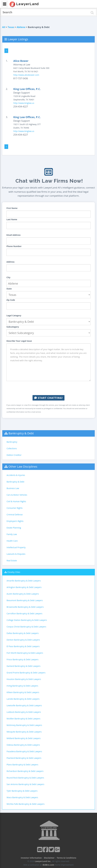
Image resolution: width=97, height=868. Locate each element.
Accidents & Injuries (16, 475)
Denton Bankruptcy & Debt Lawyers (23, 640)
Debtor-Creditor (14, 455)
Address (10, 262)
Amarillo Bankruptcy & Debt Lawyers (24, 581)
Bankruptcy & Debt (21, 433)
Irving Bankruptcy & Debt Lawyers (22, 686)
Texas (11, 27)
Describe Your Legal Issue (19, 341)
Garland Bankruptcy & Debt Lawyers (23, 666)
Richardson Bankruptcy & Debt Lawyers (25, 771)
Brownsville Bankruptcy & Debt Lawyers (25, 607)
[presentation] (49, 388)
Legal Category (14, 315)
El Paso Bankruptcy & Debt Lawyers (23, 646)
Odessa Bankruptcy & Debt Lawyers (23, 745)
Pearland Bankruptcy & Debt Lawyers (24, 758)
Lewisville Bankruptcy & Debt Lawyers (24, 705)
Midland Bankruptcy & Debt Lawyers (24, 738)
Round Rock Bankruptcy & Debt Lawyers (25, 778)
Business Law (13, 488)
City (8, 277)
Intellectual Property (16, 547)
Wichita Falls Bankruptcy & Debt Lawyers (26, 804)
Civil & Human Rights (16, 501)
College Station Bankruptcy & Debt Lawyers (27, 620)
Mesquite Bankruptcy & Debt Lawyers (24, 732)
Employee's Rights (15, 521)
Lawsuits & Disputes (16, 554)
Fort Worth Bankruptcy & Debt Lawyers (25, 653)
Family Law (12, 534)
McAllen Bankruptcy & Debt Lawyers (23, 719)
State (9, 289)
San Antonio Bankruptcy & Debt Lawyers (25, 784)
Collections (12, 448)
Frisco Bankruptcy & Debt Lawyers (22, 659)
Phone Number (14, 246)
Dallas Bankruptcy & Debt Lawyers (23, 633)
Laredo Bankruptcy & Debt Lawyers (23, 699)
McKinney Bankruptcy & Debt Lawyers (24, 725)
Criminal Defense (15, 515)
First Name (12, 208)
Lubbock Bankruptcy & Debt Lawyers (24, 712)
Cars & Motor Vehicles (17, 495)
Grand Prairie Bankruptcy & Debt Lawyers (26, 673)
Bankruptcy (12, 442)
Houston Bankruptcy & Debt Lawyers (24, 679)
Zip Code (11, 300)
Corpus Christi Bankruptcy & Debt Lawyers (26, 627)
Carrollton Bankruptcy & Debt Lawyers (24, 613)
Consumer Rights (15, 508)
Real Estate (12, 561)
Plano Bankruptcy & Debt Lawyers (22, 765)
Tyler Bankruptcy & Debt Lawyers (22, 791)
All (4, 27)
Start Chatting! (48, 398)
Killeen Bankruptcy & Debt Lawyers (23, 692)
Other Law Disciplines (23, 467)
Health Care (12, 541)
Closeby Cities (14, 572)
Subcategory (13, 327)
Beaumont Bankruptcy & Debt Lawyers (25, 600)
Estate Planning (14, 528)
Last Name (12, 219)
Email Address (13, 235)
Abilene (21, 27)
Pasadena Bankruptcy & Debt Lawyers (24, 751)
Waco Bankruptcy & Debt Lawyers (22, 797)
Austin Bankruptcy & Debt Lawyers (23, 594)
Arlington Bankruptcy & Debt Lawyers (24, 587)
